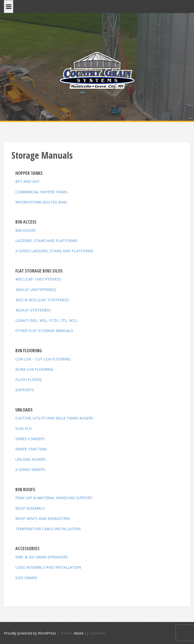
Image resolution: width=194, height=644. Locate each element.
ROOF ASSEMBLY (30, 508)
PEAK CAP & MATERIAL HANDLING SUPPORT (54, 498)
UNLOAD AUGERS (30, 459)
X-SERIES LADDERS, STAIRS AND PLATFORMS (54, 251)
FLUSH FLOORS (29, 380)
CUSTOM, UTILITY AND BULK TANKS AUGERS (54, 418)
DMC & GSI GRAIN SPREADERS (42, 557)
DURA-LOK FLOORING (34, 369)
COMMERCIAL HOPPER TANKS (41, 192)
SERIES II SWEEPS (30, 439)
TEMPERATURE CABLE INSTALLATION (48, 529)
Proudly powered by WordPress (30, 633)
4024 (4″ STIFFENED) (33, 310)
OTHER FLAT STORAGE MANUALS (44, 331)
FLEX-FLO (24, 429)
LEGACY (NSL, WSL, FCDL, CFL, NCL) (46, 320)
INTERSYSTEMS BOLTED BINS (41, 202)
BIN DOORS (25, 230)
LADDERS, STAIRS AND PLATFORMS (46, 241)
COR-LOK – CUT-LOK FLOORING (43, 359)
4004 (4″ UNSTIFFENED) (36, 290)
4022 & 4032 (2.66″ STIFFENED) (42, 300)
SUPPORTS (25, 390)
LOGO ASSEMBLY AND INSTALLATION (48, 567)
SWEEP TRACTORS (31, 449)
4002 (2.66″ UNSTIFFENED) (38, 279)
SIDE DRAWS (26, 578)
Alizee (79, 633)
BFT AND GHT (28, 181)
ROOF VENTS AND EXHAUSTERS (43, 519)
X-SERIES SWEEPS (30, 470)
